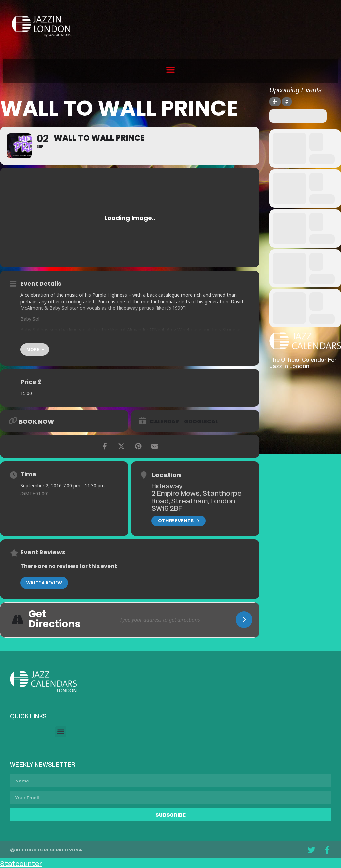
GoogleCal (201, 422)
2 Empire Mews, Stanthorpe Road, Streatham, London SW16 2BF (196, 500)
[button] (170, 70)
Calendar (164, 422)
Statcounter (21, 863)
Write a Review (44, 583)
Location (166, 474)
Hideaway (167, 485)
